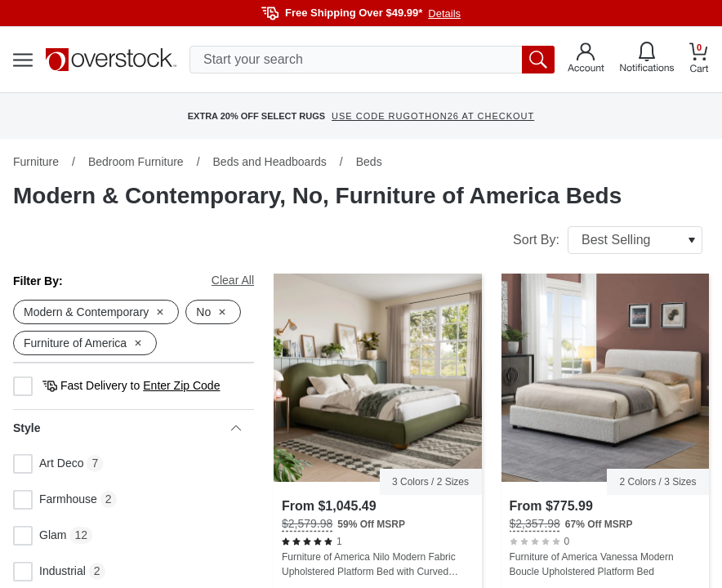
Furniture (36, 162)
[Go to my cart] (699, 60)
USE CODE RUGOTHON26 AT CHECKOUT (433, 116)
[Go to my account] (586, 60)
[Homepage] (111, 60)
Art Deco (48, 464)
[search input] (372, 60)
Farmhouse (55, 500)
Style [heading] (127, 428)
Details (444, 13)
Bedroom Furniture (136, 162)
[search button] (538, 60)
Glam (40, 536)
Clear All (233, 280)
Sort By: (608, 240)
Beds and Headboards (270, 162)
